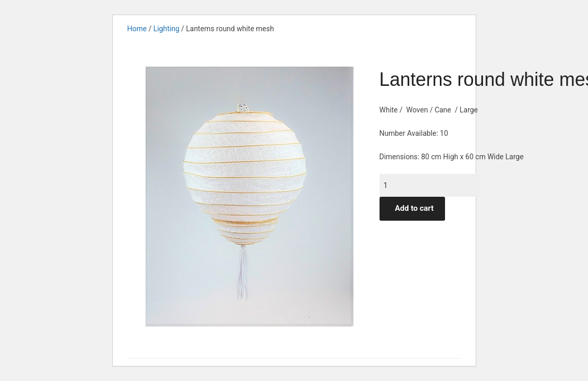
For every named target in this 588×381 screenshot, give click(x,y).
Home (137, 29)
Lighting (166, 29)
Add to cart (415, 208)
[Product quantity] (430, 185)
